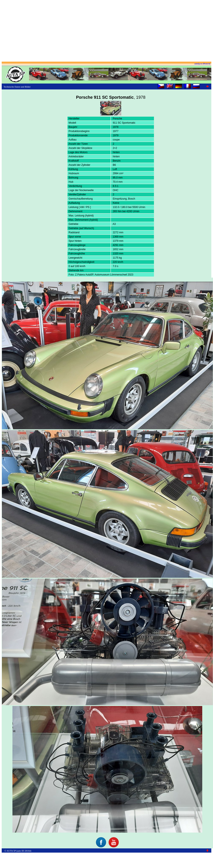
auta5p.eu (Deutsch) (202, 64)
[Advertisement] (107, 31)
